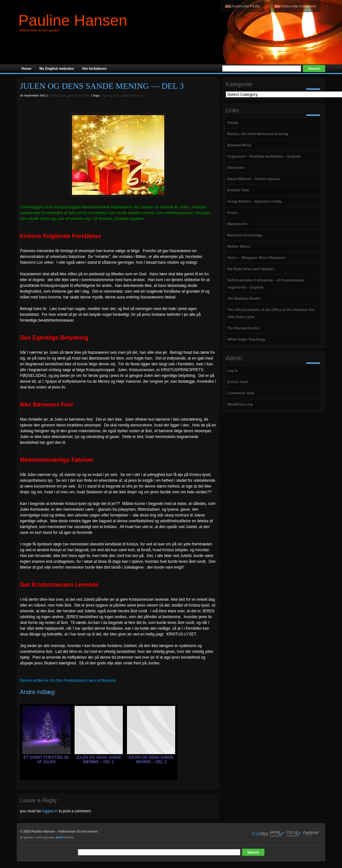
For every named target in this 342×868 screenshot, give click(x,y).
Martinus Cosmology (245, 235)
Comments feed (241, 393)
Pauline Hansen (73, 20)
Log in (233, 370)
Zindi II (60, 837)
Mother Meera (239, 246)
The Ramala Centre (243, 328)
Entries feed (237, 382)
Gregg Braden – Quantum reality (254, 201)
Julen (117, 96)
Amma (233, 123)
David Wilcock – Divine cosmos (254, 179)
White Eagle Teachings (246, 339)
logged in (50, 811)
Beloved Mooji (239, 145)
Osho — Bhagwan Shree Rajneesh (256, 258)
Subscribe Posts (246, 6)
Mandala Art (237, 224)
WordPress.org (240, 404)
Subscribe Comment (298, 6)
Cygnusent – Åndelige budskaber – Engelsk (264, 156)
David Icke (236, 168)
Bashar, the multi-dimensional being (258, 134)
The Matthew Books (244, 298)
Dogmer (54, 96)
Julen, (64, 96)
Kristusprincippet (132, 96)
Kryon (232, 213)
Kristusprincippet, (79, 96)
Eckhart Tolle (238, 190)
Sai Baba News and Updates (251, 269)
